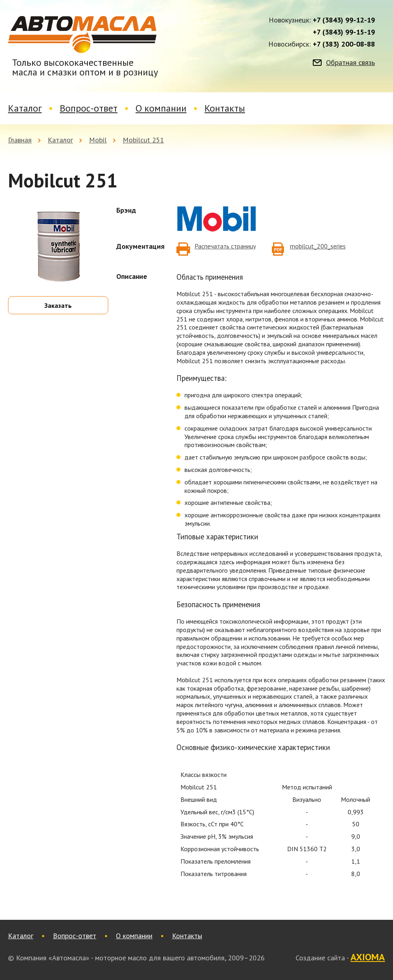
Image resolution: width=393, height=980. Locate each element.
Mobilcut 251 (143, 140)
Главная (20, 140)
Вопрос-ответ (89, 108)
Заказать (58, 305)
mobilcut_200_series (318, 246)
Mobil (98, 140)
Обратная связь (350, 63)
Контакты (225, 108)
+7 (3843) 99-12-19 (344, 20)
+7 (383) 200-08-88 (344, 44)
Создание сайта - (340, 958)
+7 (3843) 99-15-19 (344, 32)
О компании (161, 108)
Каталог (25, 108)
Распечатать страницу (225, 246)
